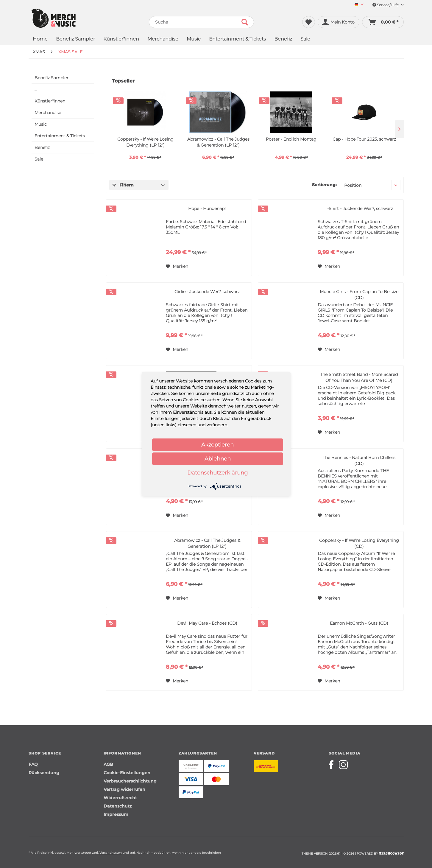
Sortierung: (324, 185)
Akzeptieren (217, 445)
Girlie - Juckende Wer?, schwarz (207, 292)
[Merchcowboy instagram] (343, 765)
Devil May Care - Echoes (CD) (207, 623)
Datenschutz (118, 806)
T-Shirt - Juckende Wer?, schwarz (359, 209)
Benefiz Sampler (52, 78)
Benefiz (42, 147)
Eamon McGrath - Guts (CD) (359, 623)
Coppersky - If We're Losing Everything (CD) (359, 543)
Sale (39, 159)
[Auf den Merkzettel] (177, 266)
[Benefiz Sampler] (75, 39)
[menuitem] (357, 5)
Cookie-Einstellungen (127, 773)
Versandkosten (111, 853)
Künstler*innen (50, 101)
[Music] (194, 39)
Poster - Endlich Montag (291, 139)
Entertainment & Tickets (60, 136)
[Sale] (305, 39)
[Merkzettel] (309, 22)
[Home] (40, 39)
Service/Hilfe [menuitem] (388, 5)
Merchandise (48, 113)
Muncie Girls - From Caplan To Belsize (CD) (359, 295)
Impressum (116, 814)
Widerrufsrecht (120, 798)
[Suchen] (245, 22)
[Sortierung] (371, 185)
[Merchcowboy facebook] (333, 765)
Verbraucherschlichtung (130, 781)
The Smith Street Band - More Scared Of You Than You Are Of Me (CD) (359, 377)
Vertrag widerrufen (124, 789)
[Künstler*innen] (121, 39)
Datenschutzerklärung (217, 473)
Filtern (123, 185)
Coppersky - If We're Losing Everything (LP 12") (145, 142)
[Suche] (201, 22)
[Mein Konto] (339, 22)
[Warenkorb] (383, 22)
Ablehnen (218, 459)
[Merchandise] (163, 39)
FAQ (33, 764)
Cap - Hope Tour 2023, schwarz (364, 139)
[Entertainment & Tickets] (237, 39)
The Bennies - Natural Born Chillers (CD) (359, 461)
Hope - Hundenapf (207, 209)
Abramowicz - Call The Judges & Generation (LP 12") (218, 142)
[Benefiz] (283, 39)
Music (41, 124)
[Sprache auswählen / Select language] (359, 5)
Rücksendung (44, 773)
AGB (108, 764)
